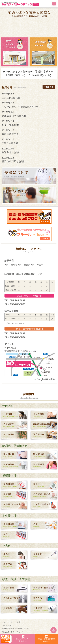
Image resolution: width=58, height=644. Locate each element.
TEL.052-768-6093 (15, 301)
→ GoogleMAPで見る (45, 379)
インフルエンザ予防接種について (21, 107)
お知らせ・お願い (13, 152)
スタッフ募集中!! (12, 125)
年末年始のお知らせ (14, 98)
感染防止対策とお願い (15, 161)
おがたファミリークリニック (29, 296)
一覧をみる (49, 87)
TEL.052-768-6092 (15, 334)
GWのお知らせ (11, 143)
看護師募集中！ (11, 134)
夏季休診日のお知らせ (15, 116)
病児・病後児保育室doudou (29, 329)
